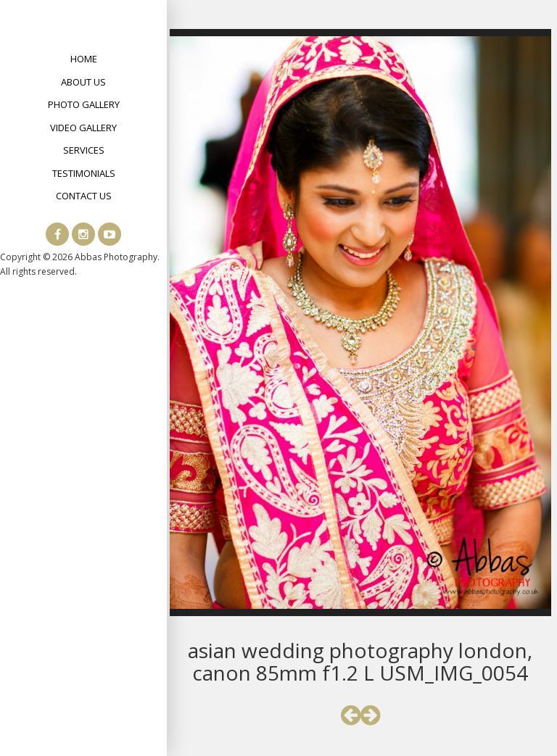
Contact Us (84, 196)
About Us (83, 82)
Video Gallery (83, 128)
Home (84, 59)
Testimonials (84, 173)
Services (84, 150)
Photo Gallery (84, 104)
